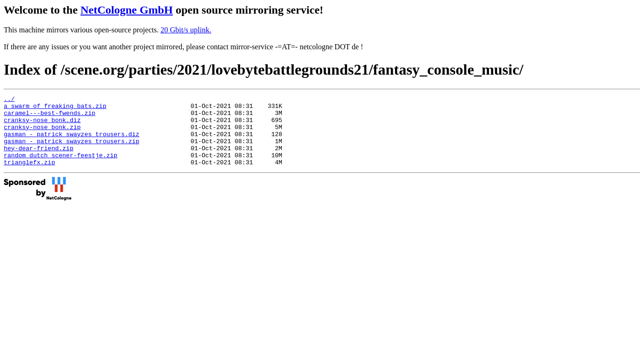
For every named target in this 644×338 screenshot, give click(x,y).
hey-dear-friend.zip (39, 159)
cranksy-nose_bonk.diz (42, 125)
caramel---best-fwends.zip (50, 117)
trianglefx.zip (29, 176)
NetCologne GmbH (127, 10)
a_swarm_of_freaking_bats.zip (55, 108)
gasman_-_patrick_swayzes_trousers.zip (72, 151)
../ (9, 100)
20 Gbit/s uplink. (186, 30)
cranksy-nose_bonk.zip (42, 134)
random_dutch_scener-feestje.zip (61, 168)
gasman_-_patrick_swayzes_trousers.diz (72, 142)
